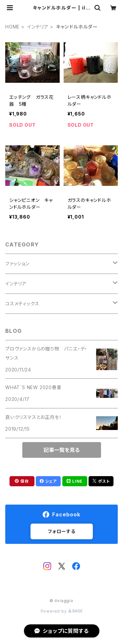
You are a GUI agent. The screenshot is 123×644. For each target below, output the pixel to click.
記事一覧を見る (62, 450)
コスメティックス (22, 304)
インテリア (38, 27)
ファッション (17, 264)
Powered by (62, 611)
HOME (12, 27)
